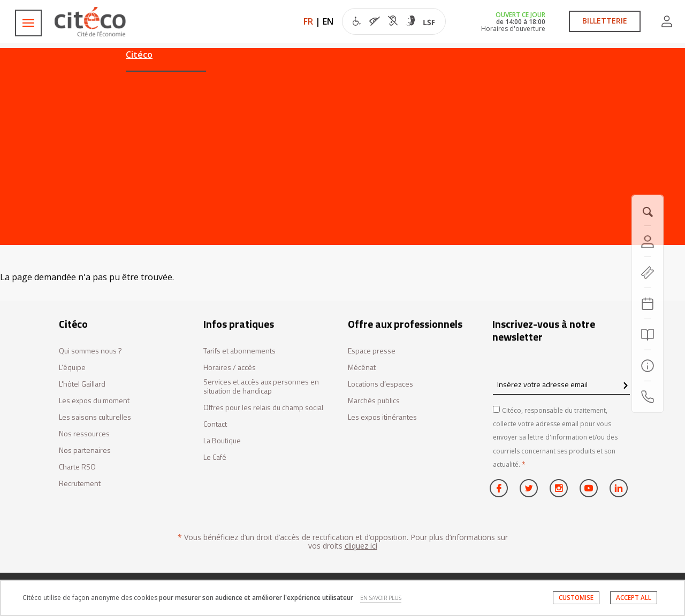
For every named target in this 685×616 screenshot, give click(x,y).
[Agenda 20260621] (648, 304)
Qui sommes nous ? (90, 351)
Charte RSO (77, 467)
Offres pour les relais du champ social (263, 408)
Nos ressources (84, 434)
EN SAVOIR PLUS (381, 598)
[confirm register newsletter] (625, 386)
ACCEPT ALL (634, 598)
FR (308, 21)
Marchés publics (374, 401)
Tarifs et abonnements (239, 351)
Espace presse (372, 351)
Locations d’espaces (380, 384)
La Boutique (222, 441)
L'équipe (72, 368)
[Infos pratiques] (648, 366)
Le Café (215, 457)
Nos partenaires (85, 451)
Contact (215, 424)
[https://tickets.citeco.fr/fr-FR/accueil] (648, 273)
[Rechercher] (648, 335)
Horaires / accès (230, 368)
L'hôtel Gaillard (82, 384)
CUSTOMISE (576, 598)
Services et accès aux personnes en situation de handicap (261, 387)
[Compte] (648, 242)
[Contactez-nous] (648, 397)
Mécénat (362, 368)
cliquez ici (361, 546)
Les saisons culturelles (95, 417)
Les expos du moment (94, 401)
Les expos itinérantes (382, 417)
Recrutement (80, 484)
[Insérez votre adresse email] (561, 384)
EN (328, 21)
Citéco (139, 55)
